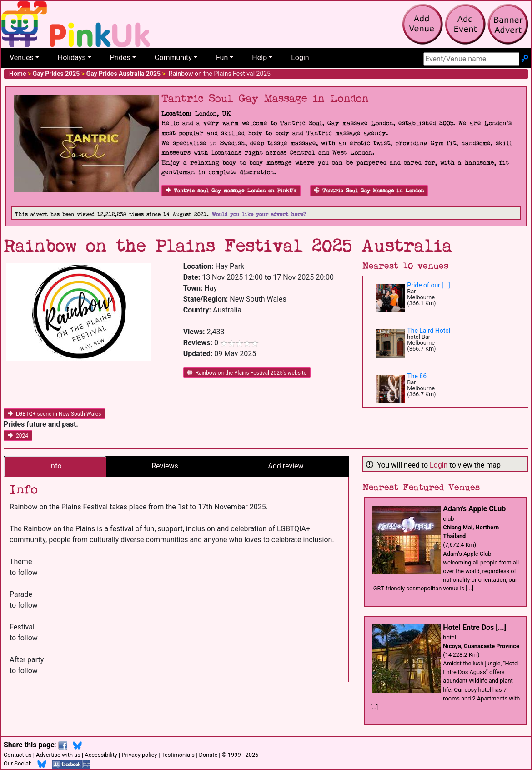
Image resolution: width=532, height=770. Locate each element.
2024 (18, 436)
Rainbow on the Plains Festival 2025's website (247, 373)
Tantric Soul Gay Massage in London (369, 191)
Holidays (72, 58)
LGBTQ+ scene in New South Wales (54, 414)
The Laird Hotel (429, 331)
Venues (22, 58)
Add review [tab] (286, 466)
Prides (120, 58)
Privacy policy (139, 755)
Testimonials (178, 755)
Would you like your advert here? (259, 214)
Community (173, 58)
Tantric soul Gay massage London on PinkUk (231, 191)
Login (300, 58)
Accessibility (101, 755)
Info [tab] (55, 466)
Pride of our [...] (429, 285)
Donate (208, 755)
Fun (222, 58)
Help (259, 58)
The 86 (417, 376)
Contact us (18, 755)
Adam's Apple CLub (474, 509)
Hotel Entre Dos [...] (474, 627)
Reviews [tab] (165, 466)
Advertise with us (58, 755)
